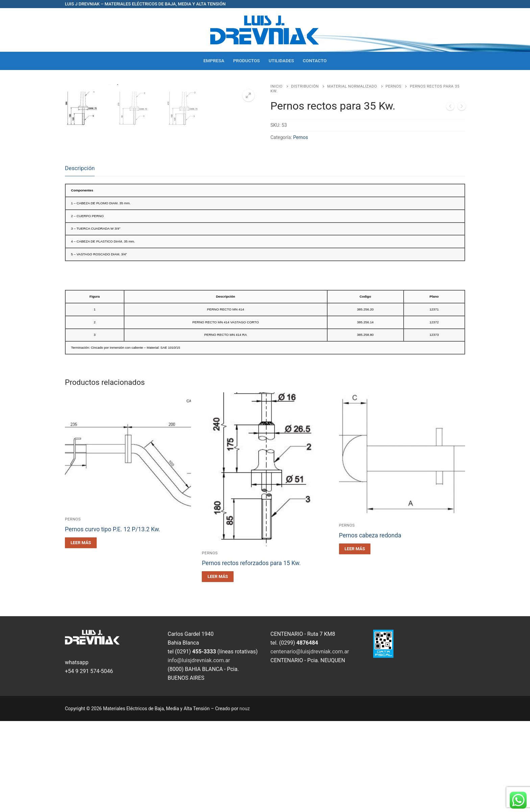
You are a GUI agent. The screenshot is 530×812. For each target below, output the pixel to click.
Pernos (394, 86)
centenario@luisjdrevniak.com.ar (310, 743)
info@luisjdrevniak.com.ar (199, 751)
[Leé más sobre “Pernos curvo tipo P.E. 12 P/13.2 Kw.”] (81, 634)
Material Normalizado (352, 86)
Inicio (276, 86)
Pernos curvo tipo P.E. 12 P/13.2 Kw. (113, 620)
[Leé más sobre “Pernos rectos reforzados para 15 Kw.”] (218, 668)
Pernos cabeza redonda (370, 627)
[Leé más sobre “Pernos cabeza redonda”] (355, 640)
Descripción (80, 259)
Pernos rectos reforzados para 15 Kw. (251, 654)
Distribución (305, 86)
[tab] (80, 260)
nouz (245, 799)
